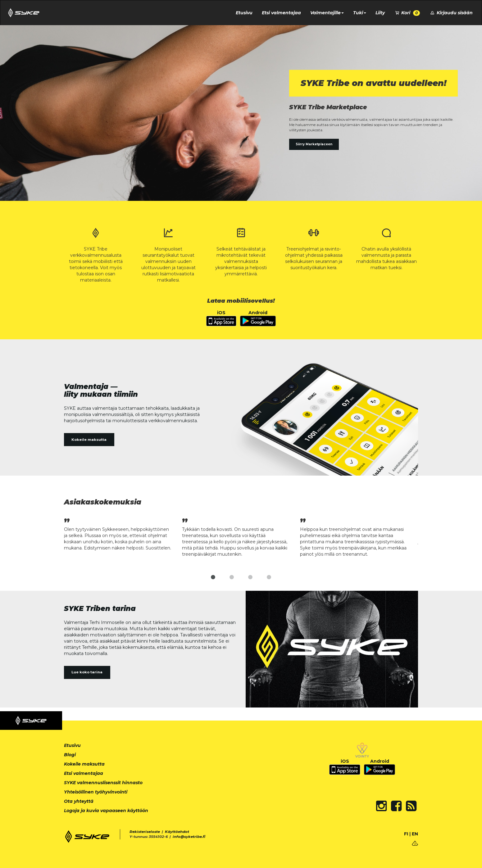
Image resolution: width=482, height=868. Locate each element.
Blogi (70, 755)
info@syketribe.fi (189, 837)
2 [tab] (232, 577)
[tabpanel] (123, 533)
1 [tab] (213, 577)
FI (406, 834)
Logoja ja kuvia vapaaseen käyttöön (106, 811)
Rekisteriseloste (145, 832)
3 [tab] (250, 577)
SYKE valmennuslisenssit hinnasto (103, 783)
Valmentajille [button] (327, 13)
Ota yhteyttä (79, 801)
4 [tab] (269, 577)
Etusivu (244, 13)
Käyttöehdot (177, 832)
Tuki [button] (360, 13)
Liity (380, 13)
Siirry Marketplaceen (314, 144)
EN (415, 834)
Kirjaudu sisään (451, 13)
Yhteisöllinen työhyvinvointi (96, 792)
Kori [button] (407, 13)
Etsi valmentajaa (281, 13)
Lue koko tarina (87, 672)
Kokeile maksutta (89, 440)
